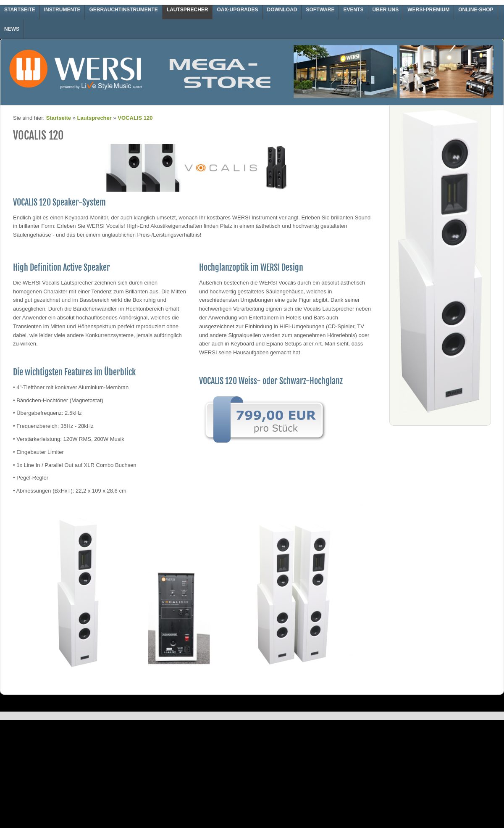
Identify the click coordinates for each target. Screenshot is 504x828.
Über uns (386, 10)
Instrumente (62, 10)
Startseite (20, 10)
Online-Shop (476, 10)
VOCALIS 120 (135, 118)
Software (320, 10)
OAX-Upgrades (237, 10)
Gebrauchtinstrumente (123, 10)
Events (353, 10)
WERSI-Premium (428, 10)
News (12, 29)
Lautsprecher (188, 10)
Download (282, 10)
